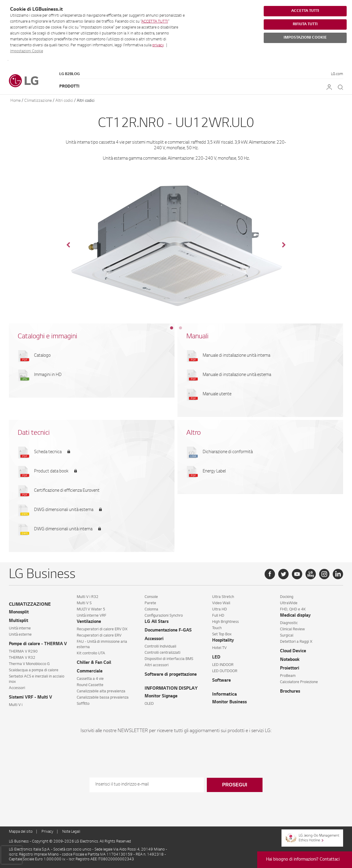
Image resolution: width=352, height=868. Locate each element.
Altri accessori (157, 665)
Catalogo (42, 356)
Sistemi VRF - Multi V (31, 698)
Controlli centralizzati (163, 653)
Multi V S (84, 603)
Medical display (295, 616)
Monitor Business (229, 702)
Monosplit (19, 612)
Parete (150, 603)
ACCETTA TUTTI (155, 22)
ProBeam (288, 676)
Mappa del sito (21, 832)
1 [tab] (172, 328)
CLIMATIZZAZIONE (30, 605)
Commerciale (90, 672)
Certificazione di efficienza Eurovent (67, 491)
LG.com (337, 74)
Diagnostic (289, 623)
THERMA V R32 (22, 658)
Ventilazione (89, 622)
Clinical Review (292, 629)
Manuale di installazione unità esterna (237, 375)
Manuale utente (217, 394)
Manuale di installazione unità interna (236, 356)
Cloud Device (293, 651)
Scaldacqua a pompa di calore (34, 670)
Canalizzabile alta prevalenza (101, 691)
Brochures (290, 692)
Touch (217, 628)
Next (284, 245)
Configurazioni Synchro (164, 616)
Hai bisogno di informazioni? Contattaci (303, 860)
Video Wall (221, 603)
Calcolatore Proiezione (299, 682)
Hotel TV (219, 648)
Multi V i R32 (88, 597)
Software (221, 681)
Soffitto (83, 704)
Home (16, 101)
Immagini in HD (48, 375)
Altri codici (64, 101)
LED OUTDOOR (225, 671)
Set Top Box (222, 634)
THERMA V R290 (23, 652)
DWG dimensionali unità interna (63, 529)
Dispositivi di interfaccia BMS (169, 659)
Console (151, 597)
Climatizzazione (38, 101)
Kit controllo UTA (91, 653)
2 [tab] (180, 328)
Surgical (287, 636)
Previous (68, 245)
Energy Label (214, 472)
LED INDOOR (223, 665)
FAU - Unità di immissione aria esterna (102, 645)
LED (216, 658)
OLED (149, 704)
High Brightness (225, 622)
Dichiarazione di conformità (228, 452)
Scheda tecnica (48, 452)
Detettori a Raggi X (296, 642)
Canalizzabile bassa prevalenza (103, 698)
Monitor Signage (161, 696)
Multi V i (16, 705)
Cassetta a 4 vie (90, 679)
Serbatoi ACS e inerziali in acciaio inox (37, 679)
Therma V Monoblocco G (29, 664)
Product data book (51, 472)
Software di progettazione (171, 675)
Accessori (17, 688)
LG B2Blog (69, 74)
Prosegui (235, 785)
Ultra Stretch (223, 597)
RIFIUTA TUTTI (305, 24)
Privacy (47, 832)
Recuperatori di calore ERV (99, 636)
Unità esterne (20, 635)
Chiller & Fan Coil (94, 663)
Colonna (151, 610)
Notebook (290, 660)
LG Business (19, 842)
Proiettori (290, 669)
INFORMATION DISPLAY (171, 689)
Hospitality (223, 641)
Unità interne (20, 629)
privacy (158, 45)
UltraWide (289, 603)
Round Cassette (90, 685)
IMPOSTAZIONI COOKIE (305, 38)
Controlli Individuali (160, 647)
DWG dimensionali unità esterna (64, 510)
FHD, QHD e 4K (293, 610)
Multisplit (19, 621)
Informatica (224, 695)
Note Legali (71, 832)
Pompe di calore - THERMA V (38, 644)
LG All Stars (157, 622)
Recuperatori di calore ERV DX (102, 629)
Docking (287, 597)
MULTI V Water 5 (91, 610)
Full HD (218, 616)
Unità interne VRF (92, 616)
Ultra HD (220, 610)
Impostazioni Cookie (27, 51)
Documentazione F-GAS (168, 631)
